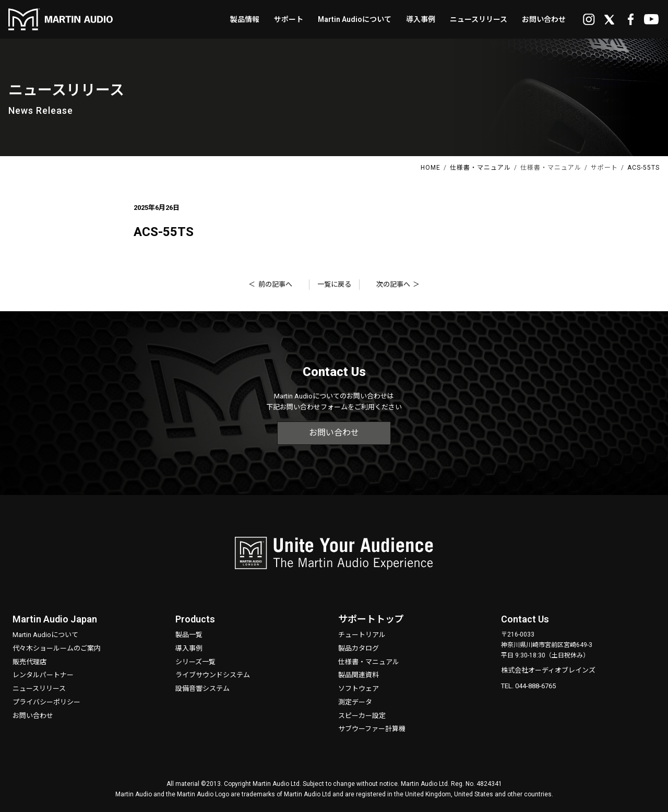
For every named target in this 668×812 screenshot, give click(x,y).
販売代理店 (29, 662)
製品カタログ (359, 648)
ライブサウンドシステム (213, 675)
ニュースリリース (39, 689)
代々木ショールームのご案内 (57, 648)
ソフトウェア (359, 689)
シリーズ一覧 (195, 662)
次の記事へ (393, 284)
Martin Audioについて (45, 635)
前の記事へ (275, 284)
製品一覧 (189, 635)
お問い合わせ (334, 433)
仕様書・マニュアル (369, 662)
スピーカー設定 (362, 716)
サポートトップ (371, 619)
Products (195, 619)
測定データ (355, 702)
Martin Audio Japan (55, 619)
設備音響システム (202, 689)
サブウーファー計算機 (372, 729)
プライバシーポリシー (46, 702)
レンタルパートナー (43, 675)
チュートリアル (362, 635)
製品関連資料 (359, 675)
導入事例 (189, 648)
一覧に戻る (334, 284)
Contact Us (525, 619)
